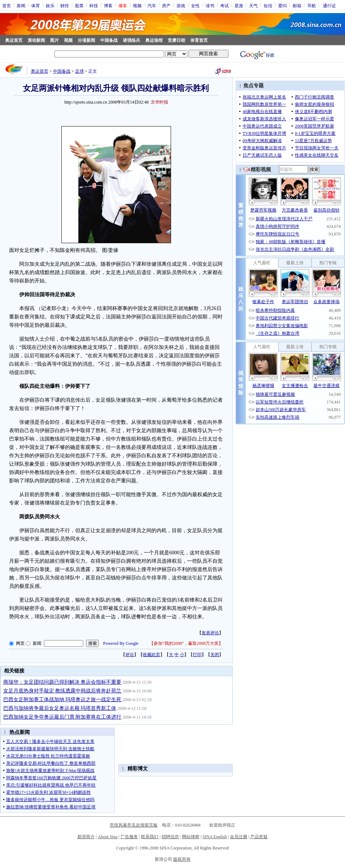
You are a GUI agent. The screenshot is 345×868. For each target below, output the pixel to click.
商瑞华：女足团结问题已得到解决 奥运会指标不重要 (62, 682)
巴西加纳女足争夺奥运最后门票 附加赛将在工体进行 (62, 717)
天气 (253, 5)
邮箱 (297, 5)
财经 (65, 5)
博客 (108, 5)
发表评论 (210, 633)
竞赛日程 (176, 40)
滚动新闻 (36, 40)
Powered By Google (121, 643)
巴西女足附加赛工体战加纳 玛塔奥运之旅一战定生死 (62, 700)
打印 (197, 655)
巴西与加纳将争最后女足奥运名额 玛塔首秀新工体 (60, 708)
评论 (130, 655)
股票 (79, 5)
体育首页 (199, 40)
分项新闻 (86, 40)
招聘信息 (170, 837)
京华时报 (159, 102)
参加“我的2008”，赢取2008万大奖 (186, 643)
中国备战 (109, 40)
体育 (36, 5)
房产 (166, 5)
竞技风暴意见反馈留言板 (134, 825)
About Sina (107, 837)
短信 (268, 5)
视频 (137, 5)
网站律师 (191, 837)
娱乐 (50, 5)
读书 (210, 5)
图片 (54, 40)
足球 (80, 71)
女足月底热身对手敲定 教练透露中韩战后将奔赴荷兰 (62, 691)
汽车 (152, 5)
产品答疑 (259, 837)
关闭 (215, 655)
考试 (224, 5)
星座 (239, 5)
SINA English (214, 837)
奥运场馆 (154, 40)
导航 (312, 5)
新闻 (21, 5)
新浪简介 (86, 837)
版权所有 (182, 859)
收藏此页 (151, 655)
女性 (195, 5)
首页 (7, 5)
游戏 (181, 5)
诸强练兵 (131, 40)
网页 (20, 643)
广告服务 (129, 837)
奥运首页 (14, 40)
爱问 (283, 5)
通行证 (329, 5)
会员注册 (239, 837)
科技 (94, 5)
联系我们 (150, 837)
